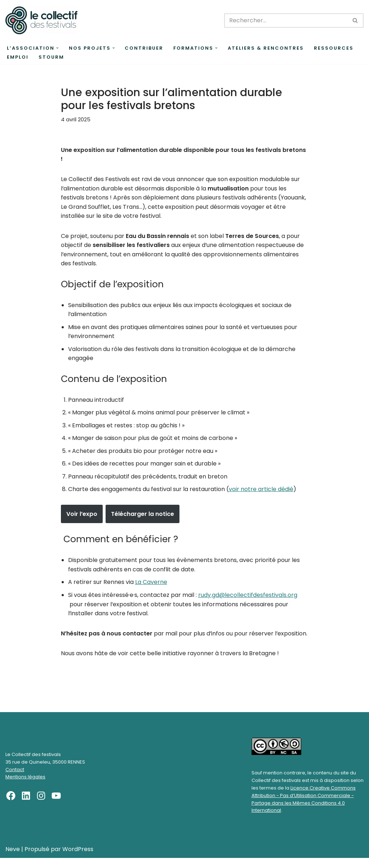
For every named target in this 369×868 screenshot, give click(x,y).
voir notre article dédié (261, 490)
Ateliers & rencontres (266, 48)
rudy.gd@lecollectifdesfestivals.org (248, 596)
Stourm (51, 57)
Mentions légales (25, 787)
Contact (15, 780)
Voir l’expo (82, 515)
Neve (13, 859)
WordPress (78, 859)
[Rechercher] (286, 21)
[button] (57, 48)
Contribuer (144, 48)
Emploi (18, 57)
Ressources (334, 48)
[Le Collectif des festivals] (41, 20)
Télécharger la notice (143, 515)
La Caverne (151, 583)
